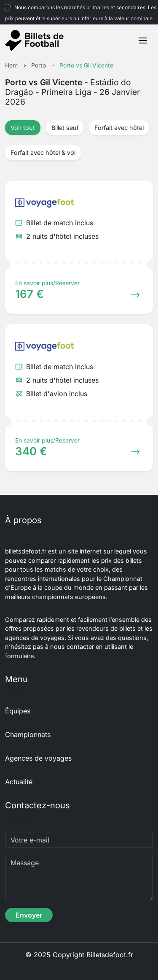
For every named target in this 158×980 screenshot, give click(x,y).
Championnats (28, 734)
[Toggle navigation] (143, 40)
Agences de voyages (38, 758)
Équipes (18, 711)
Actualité (19, 782)
